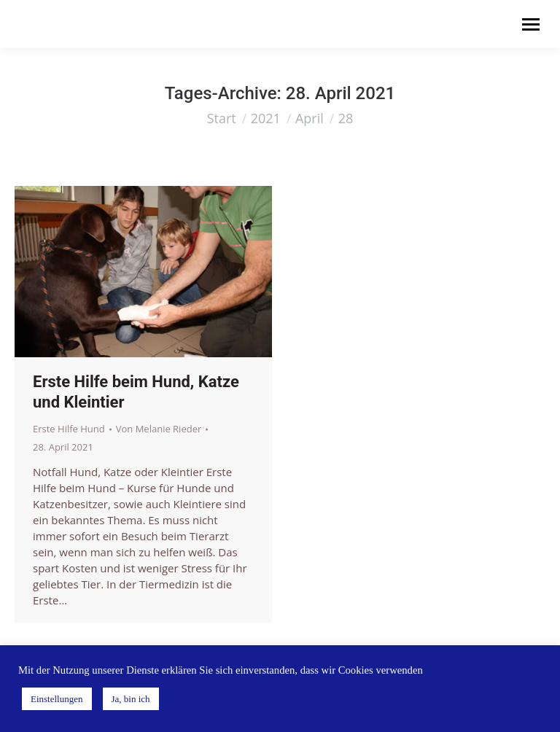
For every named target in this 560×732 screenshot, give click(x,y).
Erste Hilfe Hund (69, 429)
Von (159, 429)
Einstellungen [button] (57, 699)
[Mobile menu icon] (531, 24)
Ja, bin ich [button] (131, 699)
